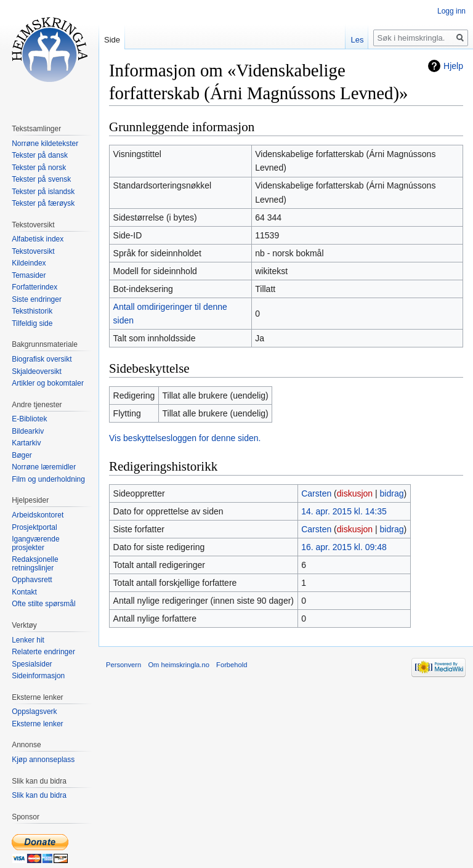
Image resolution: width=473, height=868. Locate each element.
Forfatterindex (34, 287)
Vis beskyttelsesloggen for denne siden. (185, 438)
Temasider (29, 275)
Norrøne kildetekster (45, 144)
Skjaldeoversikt (37, 371)
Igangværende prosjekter (35, 543)
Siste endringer (37, 299)
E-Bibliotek (29, 419)
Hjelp (453, 66)
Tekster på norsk (39, 168)
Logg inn (451, 11)
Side (112, 40)
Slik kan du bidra (39, 795)
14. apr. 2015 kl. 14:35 (344, 511)
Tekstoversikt (33, 251)
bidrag (392, 493)
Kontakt (24, 592)
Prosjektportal (34, 527)
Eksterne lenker (37, 724)
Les (357, 40)
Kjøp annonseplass (43, 760)
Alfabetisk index (38, 239)
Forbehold (232, 665)
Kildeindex (29, 263)
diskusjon (355, 493)
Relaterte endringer (43, 652)
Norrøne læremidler (44, 467)
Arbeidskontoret (38, 515)
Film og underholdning (48, 479)
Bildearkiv (28, 431)
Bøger (22, 455)
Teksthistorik (32, 311)
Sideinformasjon (38, 676)
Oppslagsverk (34, 712)
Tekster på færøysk (43, 203)
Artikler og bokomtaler (48, 383)
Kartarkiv (26, 443)
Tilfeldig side (32, 323)
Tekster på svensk (41, 179)
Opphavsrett (32, 580)
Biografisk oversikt (42, 359)
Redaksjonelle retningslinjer (35, 564)
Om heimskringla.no (178, 665)
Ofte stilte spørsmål (43, 604)
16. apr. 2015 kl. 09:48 (344, 547)
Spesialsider (32, 664)
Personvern (123, 665)
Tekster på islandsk (43, 192)
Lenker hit (28, 640)
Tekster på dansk (40, 155)
